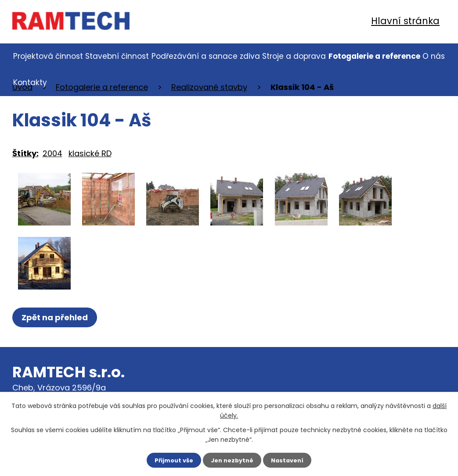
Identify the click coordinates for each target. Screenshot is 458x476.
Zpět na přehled (57, 317)
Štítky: (25, 153)
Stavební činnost (117, 56)
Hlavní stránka (405, 21)
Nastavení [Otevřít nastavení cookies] (291, 460)
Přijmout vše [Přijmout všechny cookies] (171, 460)
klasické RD (90, 153)
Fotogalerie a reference (374, 56)
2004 (52, 153)
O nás (434, 56)
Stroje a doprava (294, 56)
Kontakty (30, 82)
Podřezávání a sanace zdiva (206, 56)
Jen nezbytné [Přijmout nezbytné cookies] (233, 460)
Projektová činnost (48, 56)
